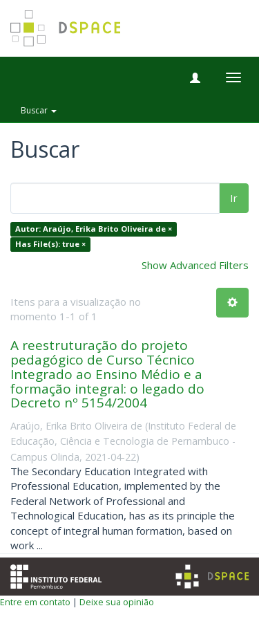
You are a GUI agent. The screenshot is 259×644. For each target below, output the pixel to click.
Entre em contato (35, 602)
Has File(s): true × (50, 244)
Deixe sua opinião (117, 602)
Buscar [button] (39, 110)
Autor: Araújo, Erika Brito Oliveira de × (94, 229)
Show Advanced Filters (195, 265)
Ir (234, 198)
